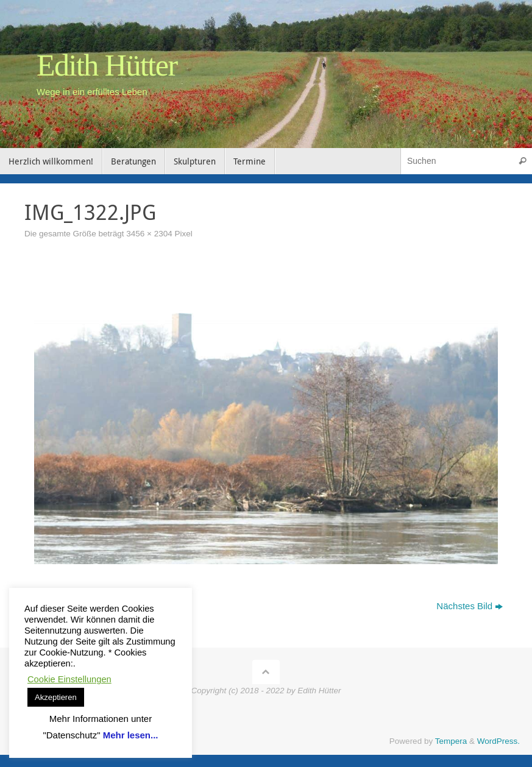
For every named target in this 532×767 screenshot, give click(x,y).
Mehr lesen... (131, 735)
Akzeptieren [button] (56, 697)
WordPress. (498, 741)
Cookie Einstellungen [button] (69, 679)
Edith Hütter (107, 65)
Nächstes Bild (470, 606)
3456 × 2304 (149, 234)
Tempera (451, 741)
